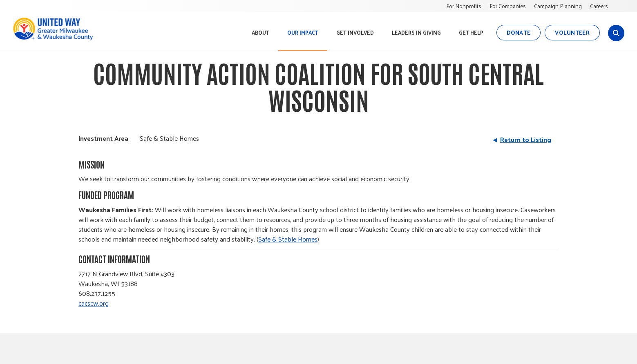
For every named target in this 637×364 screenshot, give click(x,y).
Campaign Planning (558, 6)
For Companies (508, 6)
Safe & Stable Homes (288, 239)
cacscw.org (94, 303)
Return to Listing (526, 139)
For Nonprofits (464, 6)
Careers (599, 6)
